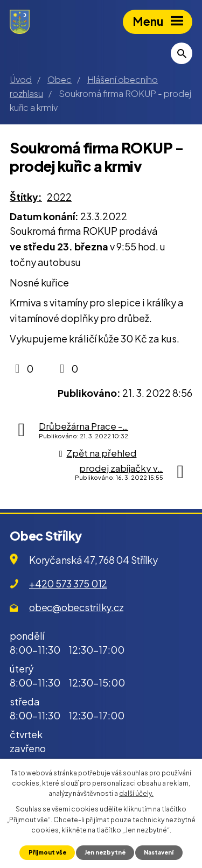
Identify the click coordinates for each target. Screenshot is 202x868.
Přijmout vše (47, 852)
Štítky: (26, 197)
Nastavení (159, 852)
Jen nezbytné (105, 852)
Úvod (21, 79)
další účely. (136, 793)
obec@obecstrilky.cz (76, 607)
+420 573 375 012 (68, 583)
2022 (59, 197)
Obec (60, 79)
